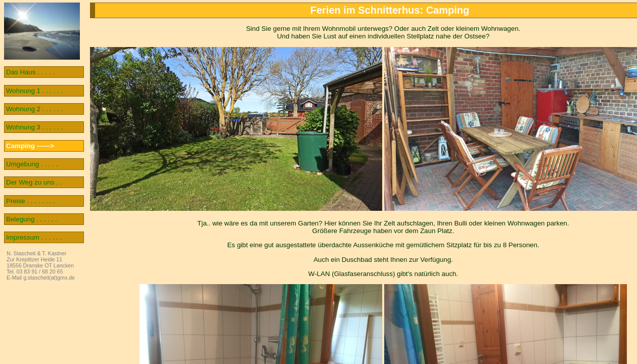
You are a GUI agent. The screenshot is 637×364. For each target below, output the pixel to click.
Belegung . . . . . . (32, 219)
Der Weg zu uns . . (34, 182)
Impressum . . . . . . (34, 237)
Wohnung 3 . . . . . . (34, 127)
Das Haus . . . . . (30, 72)
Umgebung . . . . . (32, 164)
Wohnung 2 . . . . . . (34, 109)
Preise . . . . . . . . (31, 201)
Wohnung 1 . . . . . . (34, 91)
